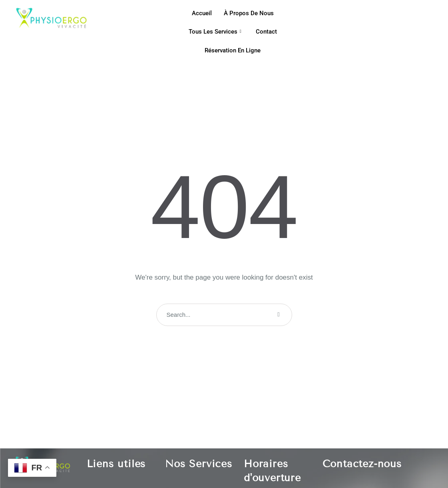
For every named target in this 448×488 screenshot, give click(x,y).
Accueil (202, 13)
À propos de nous (249, 13)
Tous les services (215, 32)
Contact (266, 32)
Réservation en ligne (233, 50)
